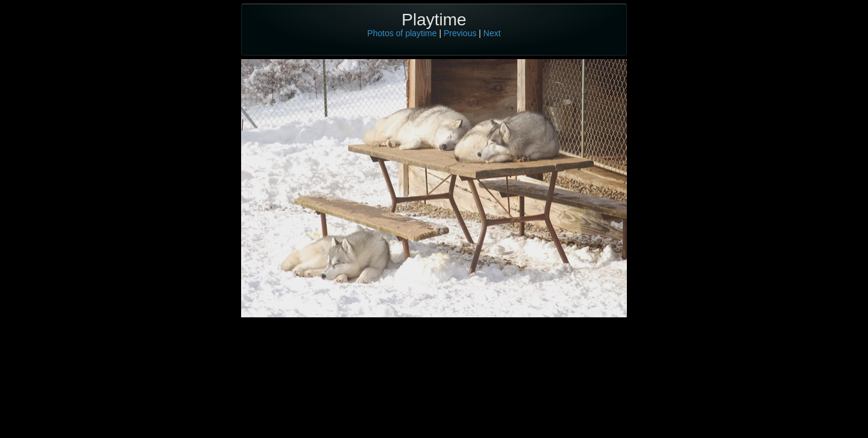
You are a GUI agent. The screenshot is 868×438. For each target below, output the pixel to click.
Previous (460, 33)
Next (492, 33)
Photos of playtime (402, 33)
